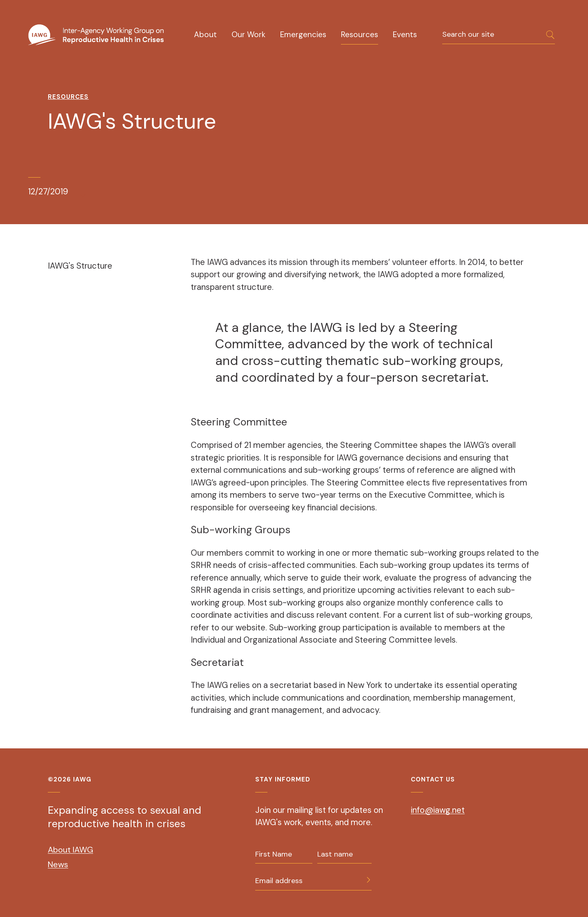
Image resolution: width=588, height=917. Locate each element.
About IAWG (70, 850)
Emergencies (303, 34)
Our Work (248, 34)
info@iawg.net (438, 810)
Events (405, 34)
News (58, 864)
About (205, 34)
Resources (360, 34)
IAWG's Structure (80, 266)
